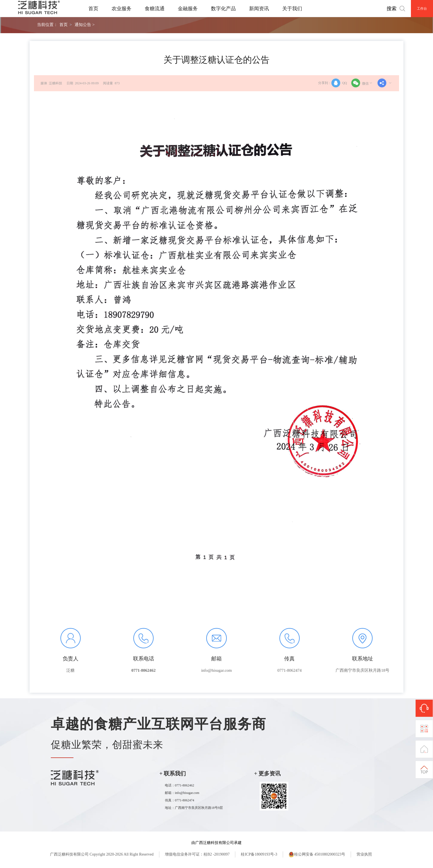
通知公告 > (85, 25)
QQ (339, 83)
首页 (93, 9)
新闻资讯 (259, 9)
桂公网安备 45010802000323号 (317, 854)
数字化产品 (223, 9)
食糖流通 (155, 9)
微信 (362, 83)
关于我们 (292, 9)
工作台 (422, 9)
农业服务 (122, 9)
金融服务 (188, 9)
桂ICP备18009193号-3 (259, 854)
